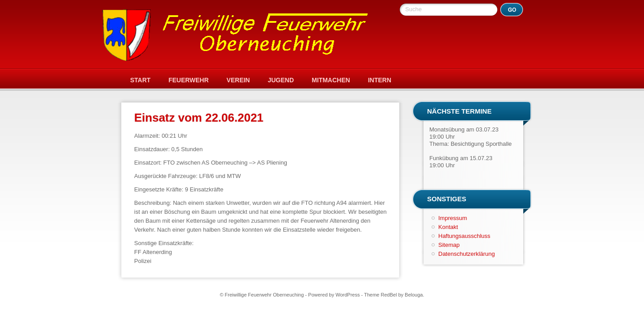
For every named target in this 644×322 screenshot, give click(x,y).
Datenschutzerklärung (466, 254)
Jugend (281, 80)
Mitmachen (331, 80)
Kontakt (448, 227)
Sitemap (449, 245)
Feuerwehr (189, 80)
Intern (380, 80)
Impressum (453, 218)
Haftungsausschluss (464, 236)
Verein (238, 80)
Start (140, 80)
